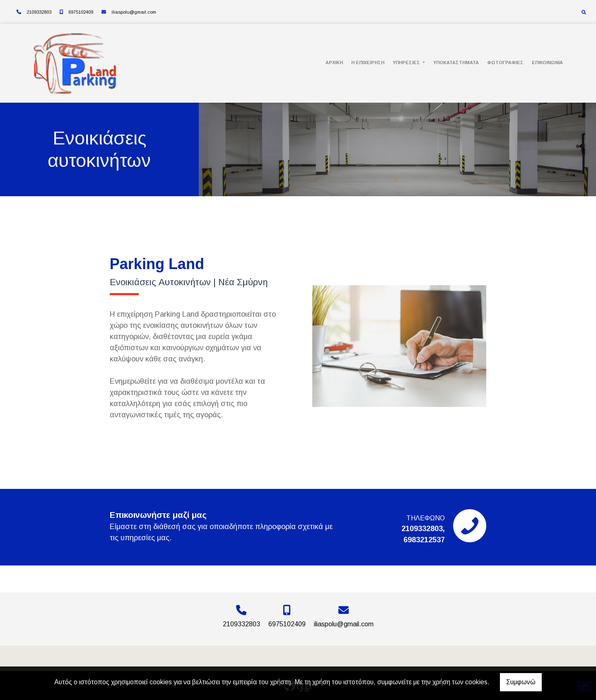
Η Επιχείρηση (368, 63)
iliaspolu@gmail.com (134, 12)
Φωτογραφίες (505, 63)
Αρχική (334, 63)
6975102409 (81, 12)
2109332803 (39, 12)
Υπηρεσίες (407, 63)
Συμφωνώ (521, 682)
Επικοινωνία (547, 63)
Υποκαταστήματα (456, 63)
